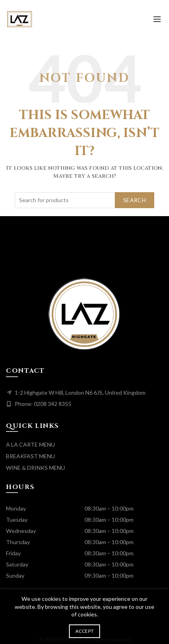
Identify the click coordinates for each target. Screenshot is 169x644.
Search (135, 200)
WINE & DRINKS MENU (35, 468)
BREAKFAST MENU (30, 456)
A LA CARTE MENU (30, 444)
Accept (85, 631)
